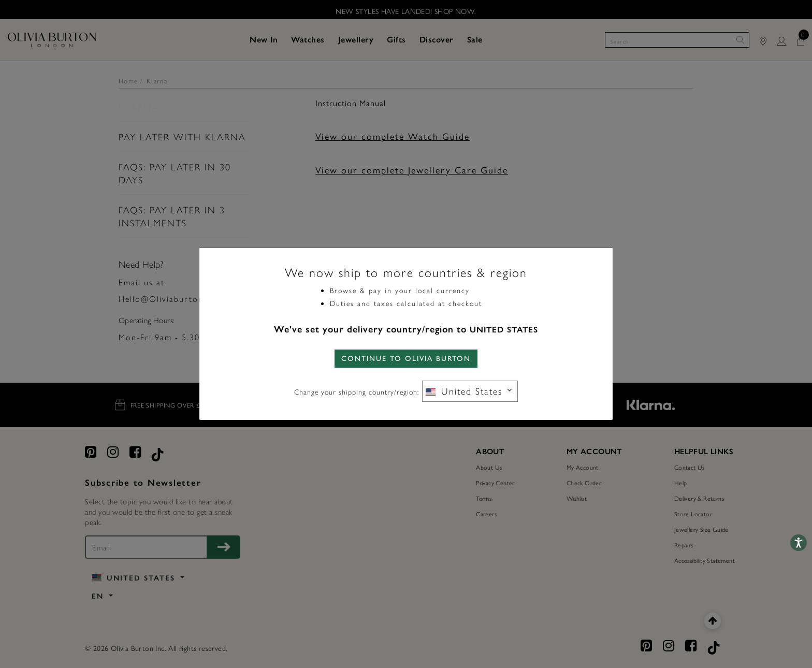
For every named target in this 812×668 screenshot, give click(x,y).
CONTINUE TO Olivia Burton (406, 359)
